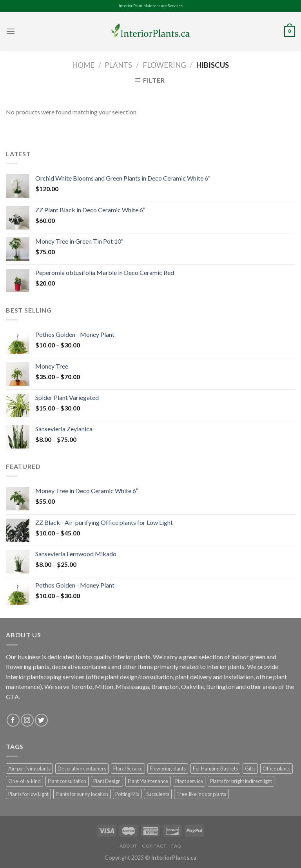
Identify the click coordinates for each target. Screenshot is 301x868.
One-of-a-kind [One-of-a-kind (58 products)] (24, 781)
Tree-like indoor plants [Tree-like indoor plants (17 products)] (201, 794)
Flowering (164, 65)
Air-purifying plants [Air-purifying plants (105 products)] (29, 769)
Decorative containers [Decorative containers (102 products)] (82, 769)
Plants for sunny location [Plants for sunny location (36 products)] (82, 794)
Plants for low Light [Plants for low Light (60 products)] (28, 794)
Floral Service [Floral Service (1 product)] (128, 769)
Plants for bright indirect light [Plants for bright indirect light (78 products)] (241, 781)
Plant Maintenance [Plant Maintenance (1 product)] (148, 781)
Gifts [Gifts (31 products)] (250, 769)
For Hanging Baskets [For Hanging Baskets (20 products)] (215, 769)
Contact (154, 846)
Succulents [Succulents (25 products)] (158, 794)
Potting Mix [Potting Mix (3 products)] (127, 794)
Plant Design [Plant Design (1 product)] (107, 781)
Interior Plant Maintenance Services (151, 6)
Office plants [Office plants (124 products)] (277, 769)
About (128, 846)
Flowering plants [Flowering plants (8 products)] (168, 769)
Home (83, 65)
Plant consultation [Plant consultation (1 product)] (67, 781)
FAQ (176, 846)
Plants (118, 65)
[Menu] (11, 31)
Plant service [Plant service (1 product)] (189, 781)
